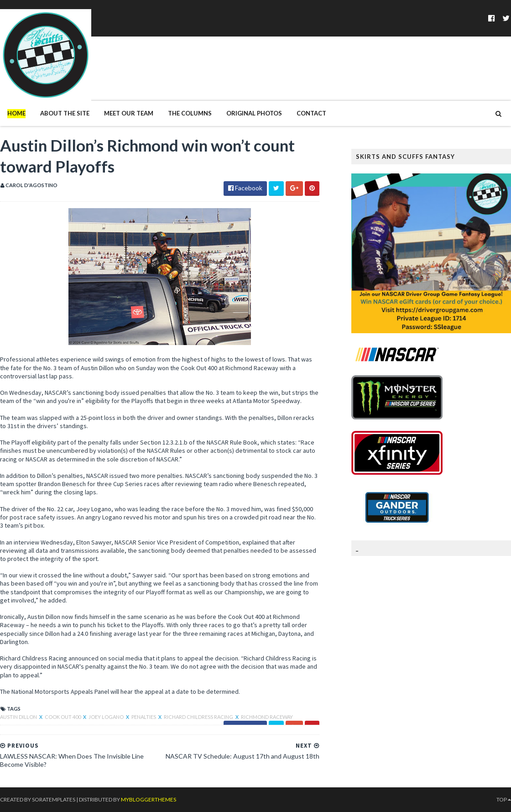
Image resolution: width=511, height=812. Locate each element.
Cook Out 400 (63, 717)
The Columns (190, 113)
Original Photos (254, 113)
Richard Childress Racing (199, 717)
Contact (311, 113)
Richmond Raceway (267, 717)
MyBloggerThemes (149, 799)
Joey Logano (107, 717)
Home (16, 113)
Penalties (144, 717)
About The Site (65, 113)
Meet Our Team (129, 113)
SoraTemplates (54, 799)
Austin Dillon (19, 717)
